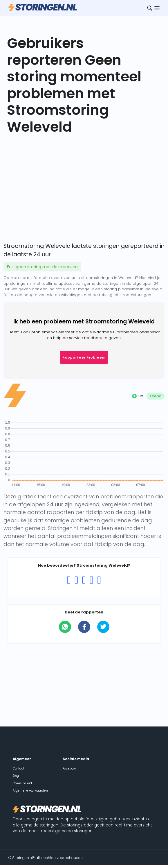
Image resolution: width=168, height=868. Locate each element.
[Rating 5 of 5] (99, 580)
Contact (19, 768)
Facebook (69, 768)
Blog (16, 776)
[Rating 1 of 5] (69, 580)
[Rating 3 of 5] (84, 580)
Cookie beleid (22, 783)
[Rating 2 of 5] (76, 580)
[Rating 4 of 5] (92, 580)
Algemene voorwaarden (30, 791)
